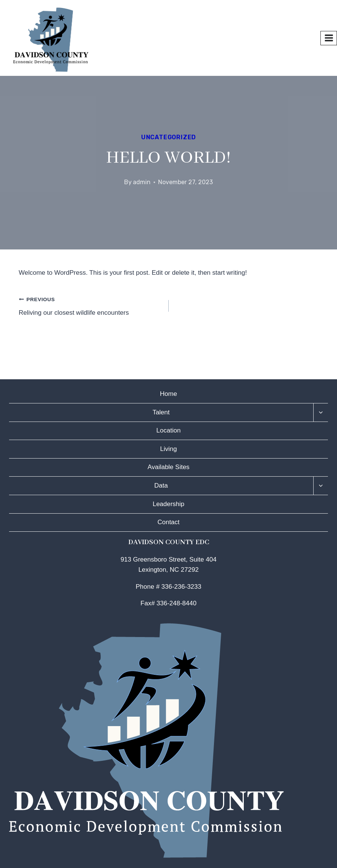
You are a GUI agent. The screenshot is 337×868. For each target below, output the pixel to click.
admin (142, 182)
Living (168, 449)
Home (168, 394)
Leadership (168, 504)
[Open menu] (329, 38)
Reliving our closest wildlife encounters (91, 305)
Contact (168, 522)
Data (161, 486)
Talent (161, 412)
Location (168, 430)
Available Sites (168, 467)
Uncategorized (168, 137)
